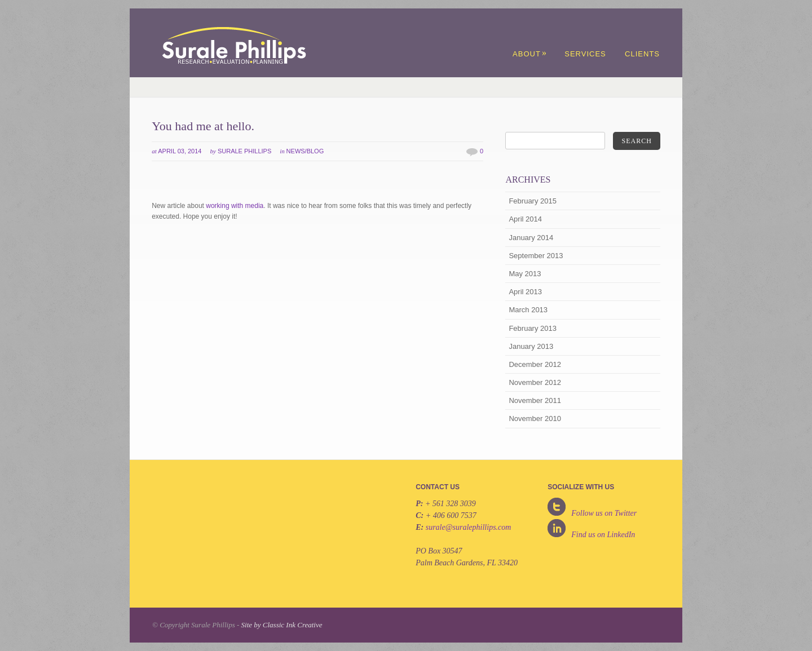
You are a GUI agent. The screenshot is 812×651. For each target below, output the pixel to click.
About (530, 54)
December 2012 (535, 364)
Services (585, 54)
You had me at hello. (203, 126)
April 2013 (525, 292)
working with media (235, 206)
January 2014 (531, 238)
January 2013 (531, 346)
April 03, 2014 (180, 151)
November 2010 (535, 418)
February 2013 (533, 328)
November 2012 (535, 382)
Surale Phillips (244, 151)
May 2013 (525, 274)
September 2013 (536, 256)
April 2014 (525, 219)
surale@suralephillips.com (469, 527)
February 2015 (533, 201)
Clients (642, 54)
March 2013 (528, 310)
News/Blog (305, 151)
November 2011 (535, 400)
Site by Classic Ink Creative (282, 625)
